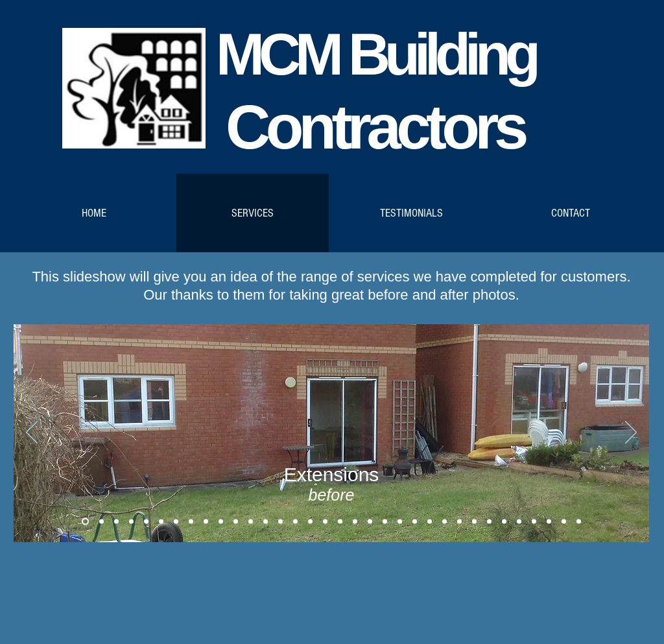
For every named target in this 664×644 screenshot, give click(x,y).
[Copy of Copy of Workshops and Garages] (415, 522)
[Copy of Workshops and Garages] (385, 522)
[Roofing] (266, 522)
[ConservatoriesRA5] (236, 522)
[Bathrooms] (325, 522)
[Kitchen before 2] (504, 522)
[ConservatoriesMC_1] (116, 522)
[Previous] (32, 433)
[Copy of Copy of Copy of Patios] (579, 522)
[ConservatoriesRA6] (251, 522)
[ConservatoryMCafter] (161, 522)
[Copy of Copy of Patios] (459, 522)
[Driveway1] (534, 522)
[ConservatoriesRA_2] (191, 522)
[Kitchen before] (474, 522)
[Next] (631, 433)
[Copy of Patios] (445, 522)
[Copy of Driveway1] (549, 522)
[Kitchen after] (489, 522)
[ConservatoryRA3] (206, 522)
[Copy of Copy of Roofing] (295, 522)
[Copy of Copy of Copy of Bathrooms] (355, 522)
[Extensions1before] (85, 522)
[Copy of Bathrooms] (340, 522)
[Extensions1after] (101, 522)
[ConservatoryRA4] (221, 522)
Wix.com (255, 607)
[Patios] (430, 522)
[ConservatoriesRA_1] (176, 522)
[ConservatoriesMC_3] (146, 522)
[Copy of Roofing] (280, 522)
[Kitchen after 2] (519, 522)
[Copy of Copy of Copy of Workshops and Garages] (400, 522)
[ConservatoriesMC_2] (131, 522)
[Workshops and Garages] (370, 522)
